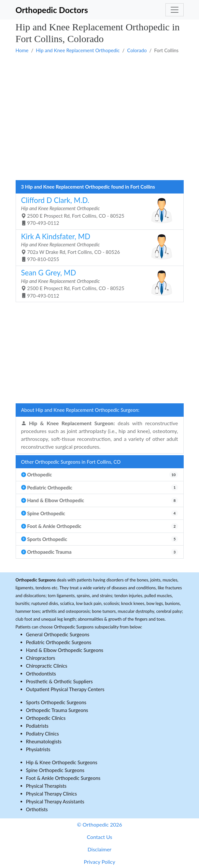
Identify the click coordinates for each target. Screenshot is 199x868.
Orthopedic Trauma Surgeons (57, 710)
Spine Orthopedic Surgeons (55, 770)
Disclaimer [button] (99, 849)
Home (22, 50)
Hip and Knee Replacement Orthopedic (78, 50)
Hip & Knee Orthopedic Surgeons (62, 762)
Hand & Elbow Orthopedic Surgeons (65, 650)
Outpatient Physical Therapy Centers (65, 689)
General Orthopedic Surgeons (58, 634)
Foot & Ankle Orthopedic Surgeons (63, 778)
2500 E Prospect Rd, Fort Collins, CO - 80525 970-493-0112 (97, 211)
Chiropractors (41, 658)
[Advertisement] (100, 71)
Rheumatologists (44, 741)
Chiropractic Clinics (47, 666)
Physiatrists (38, 749)
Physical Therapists (46, 786)
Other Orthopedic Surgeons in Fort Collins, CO (71, 462)
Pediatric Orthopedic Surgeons (59, 642)
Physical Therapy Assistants (55, 801)
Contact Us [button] (100, 837)
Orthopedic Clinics (46, 718)
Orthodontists (41, 674)
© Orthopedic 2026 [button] (99, 824)
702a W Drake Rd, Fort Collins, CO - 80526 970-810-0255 (97, 247)
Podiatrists (37, 726)
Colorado (137, 50)
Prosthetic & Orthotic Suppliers (59, 681)
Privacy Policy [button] (99, 862)
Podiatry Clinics (43, 734)
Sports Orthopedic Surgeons (56, 702)
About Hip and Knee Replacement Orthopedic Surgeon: (80, 410)
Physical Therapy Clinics (51, 794)
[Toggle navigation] (175, 10)
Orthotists (37, 809)
